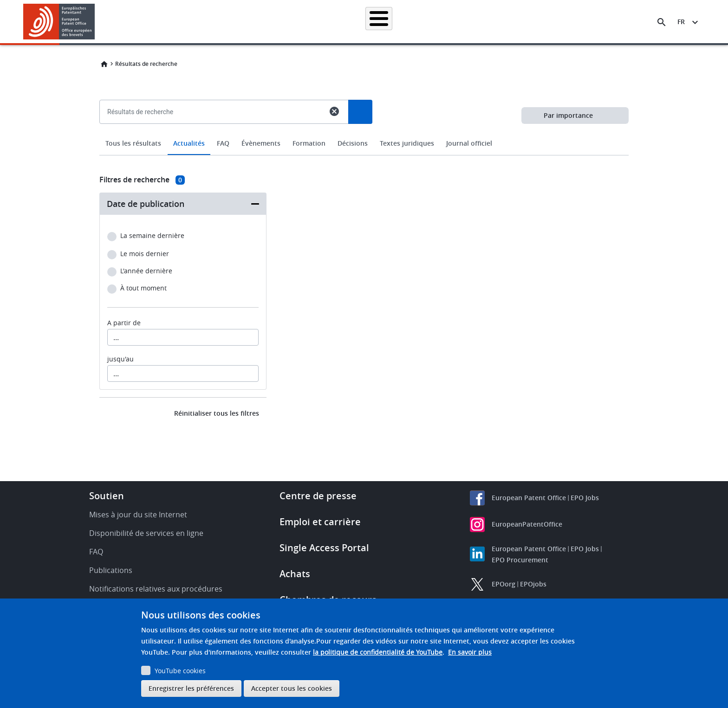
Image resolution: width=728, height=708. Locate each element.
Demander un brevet (298, 22)
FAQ (223, 143)
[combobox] (364, 133)
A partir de (124, 323)
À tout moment (143, 288)
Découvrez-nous (580, 22)
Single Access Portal (324, 548)
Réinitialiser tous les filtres (217, 413)
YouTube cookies (180, 671)
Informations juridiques (375, 22)
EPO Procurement (520, 560)
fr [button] (681, 22)
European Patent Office (529, 498)
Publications (111, 570)
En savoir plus (470, 652)
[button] (96, 22)
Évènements (261, 143)
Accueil (165, 22)
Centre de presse (318, 496)
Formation (526, 22)
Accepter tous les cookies (292, 688)
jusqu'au (120, 359)
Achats (295, 574)
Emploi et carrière (320, 522)
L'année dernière (146, 271)
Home (104, 64)
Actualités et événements (460, 22)
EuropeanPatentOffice (527, 524)
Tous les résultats (133, 143)
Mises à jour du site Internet (138, 515)
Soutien (107, 496)
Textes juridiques (407, 143)
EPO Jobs (585, 498)
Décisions (353, 143)
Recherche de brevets (222, 22)
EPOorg (504, 584)
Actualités (189, 143)
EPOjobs (533, 584)
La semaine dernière (152, 236)
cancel (334, 111)
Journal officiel (469, 143)
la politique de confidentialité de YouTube (378, 652)
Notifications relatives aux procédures (156, 589)
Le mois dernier (145, 254)
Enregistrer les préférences (191, 688)
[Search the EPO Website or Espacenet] (662, 22)
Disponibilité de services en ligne (146, 533)
